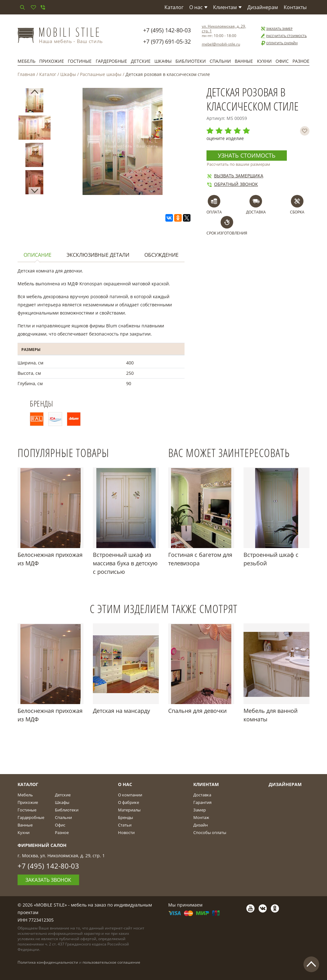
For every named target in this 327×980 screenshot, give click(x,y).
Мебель (27, 61)
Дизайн (201, 825)
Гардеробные (111, 61)
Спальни (220, 61)
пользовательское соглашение (111, 962)
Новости (126, 832)
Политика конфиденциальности (48, 962)
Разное (301, 61)
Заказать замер (276, 29)
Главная (26, 74)
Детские (141, 61)
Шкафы (163, 61)
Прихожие (52, 61)
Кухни (264, 61)
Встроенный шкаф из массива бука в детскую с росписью (125, 563)
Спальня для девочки (197, 711)
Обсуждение (161, 255)
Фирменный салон (42, 845)
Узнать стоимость (247, 155)
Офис (282, 61)
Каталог (174, 7)
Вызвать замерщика (235, 176)
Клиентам (227, 7)
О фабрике (129, 802)
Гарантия (202, 802)
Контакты (295, 7)
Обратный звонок (232, 184)
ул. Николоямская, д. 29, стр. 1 (224, 29)
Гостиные (80, 61)
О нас (198, 7)
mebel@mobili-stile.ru (221, 44)
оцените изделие (225, 138)
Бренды (126, 817)
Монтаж (201, 817)
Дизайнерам (263, 7)
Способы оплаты (210, 832)
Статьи (125, 825)
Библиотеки (191, 61)
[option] (34, 102)
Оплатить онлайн (279, 43)
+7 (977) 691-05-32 (167, 41)
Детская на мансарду (121, 711)
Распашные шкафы (101, 74)
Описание (38, 255)
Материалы (129, 810)
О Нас (125, 784)
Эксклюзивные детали (98, 255)
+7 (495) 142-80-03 (167, 30)
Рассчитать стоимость (283, 36)
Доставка (202, 795)
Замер (200, 810)
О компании (130, 795)
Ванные (244, 61)
